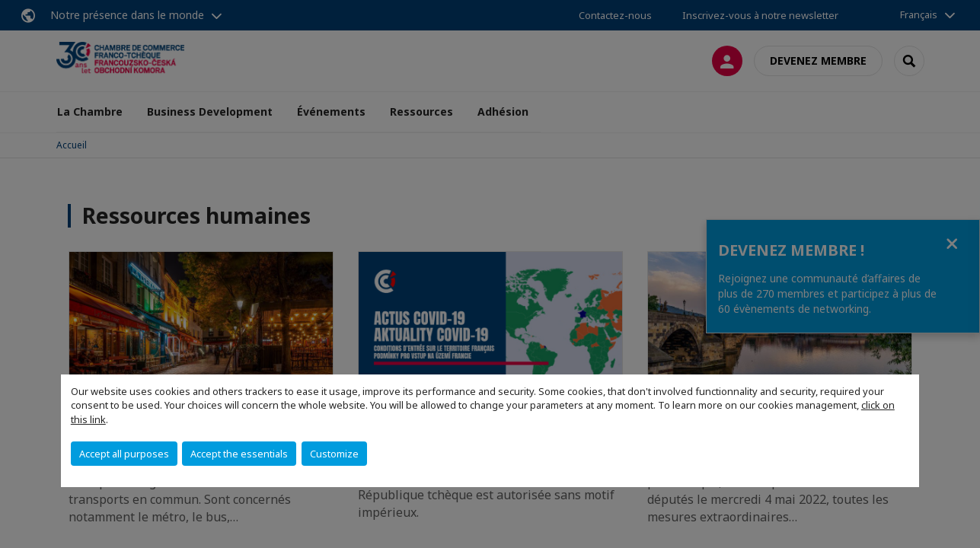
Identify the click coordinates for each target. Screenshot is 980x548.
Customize (334, 454)
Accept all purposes (124, 454)
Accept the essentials (239, 454)
